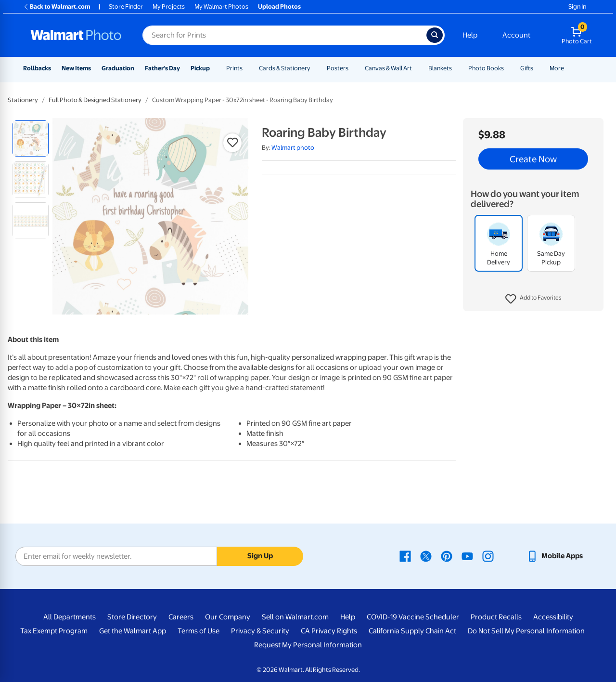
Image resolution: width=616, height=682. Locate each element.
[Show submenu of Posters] (353, 68)
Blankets (440, 68)
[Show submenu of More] (568, 68)
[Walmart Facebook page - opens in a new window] (405, 556)
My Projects (169, 7)
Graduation (118, 68)
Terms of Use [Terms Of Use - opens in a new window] (199, 631)
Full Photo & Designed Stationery (95, 100)
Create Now (533, 159)
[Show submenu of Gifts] (538, 68)
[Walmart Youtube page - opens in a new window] (467, 556)
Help (470, 35)
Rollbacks (37, 68)
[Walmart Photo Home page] (76, 35)
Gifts (527, 68)
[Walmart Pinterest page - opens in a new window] (447, 556)
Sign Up (260, 556)
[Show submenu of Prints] (247, 68)
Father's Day (162, 68)
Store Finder (126, 7)
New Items (76, 68)
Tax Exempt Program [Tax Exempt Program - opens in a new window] (54, 631)
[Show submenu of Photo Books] (508, 68)
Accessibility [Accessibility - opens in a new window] (553, 617)
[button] (533, 299)
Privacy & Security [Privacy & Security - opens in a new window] (260, 631)
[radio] (31, 138)
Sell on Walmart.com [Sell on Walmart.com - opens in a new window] (295, 617)
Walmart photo (293, 148)
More (557, 68)
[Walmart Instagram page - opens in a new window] (488, 556)
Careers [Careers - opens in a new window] (181, 617)
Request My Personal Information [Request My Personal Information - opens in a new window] (308, 645)
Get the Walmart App (133, 631)
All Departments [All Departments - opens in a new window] (70, 617)
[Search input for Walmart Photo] (284, 35)
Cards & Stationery (285, 68)
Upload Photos (279, 7)
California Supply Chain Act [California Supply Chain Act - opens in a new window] (412, 631)
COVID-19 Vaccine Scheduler (413, 617)
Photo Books (486, 68)
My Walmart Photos (221, 7)
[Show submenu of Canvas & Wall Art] (416, 68)
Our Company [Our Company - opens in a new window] (228, 617)
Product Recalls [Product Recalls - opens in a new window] (496, 617)
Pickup (200, 68)
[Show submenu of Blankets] (456, 68)
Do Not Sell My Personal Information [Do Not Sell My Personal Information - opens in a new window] (526, 631)
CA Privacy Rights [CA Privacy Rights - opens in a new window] (329, 631)
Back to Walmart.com (57, 7)
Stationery (23, 100)
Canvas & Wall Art (388, 68)
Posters (338, 68)
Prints (234, 68)
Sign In (577, 7)
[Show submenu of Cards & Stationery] (315, 68)
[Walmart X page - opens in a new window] (426, 556)
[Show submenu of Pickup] (214, 68)
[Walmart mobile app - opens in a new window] (555, 556)
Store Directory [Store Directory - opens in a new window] (132, 617)
